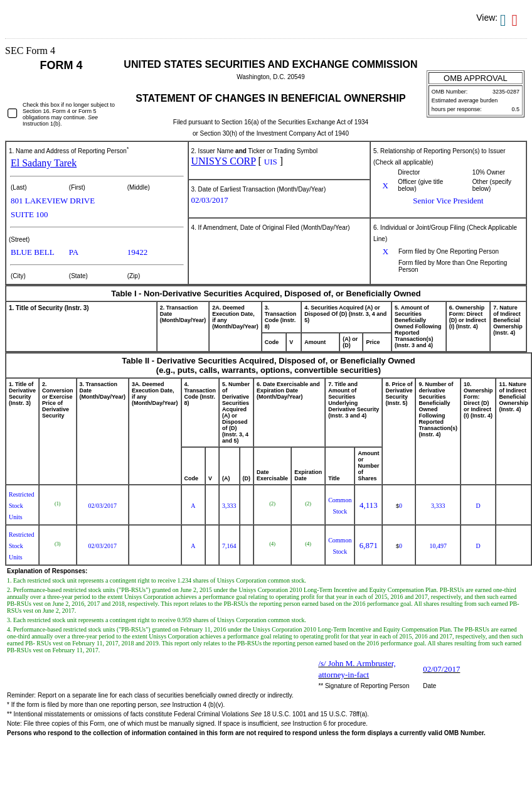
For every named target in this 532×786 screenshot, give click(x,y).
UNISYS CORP (224, 161)
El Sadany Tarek (44, 163)
